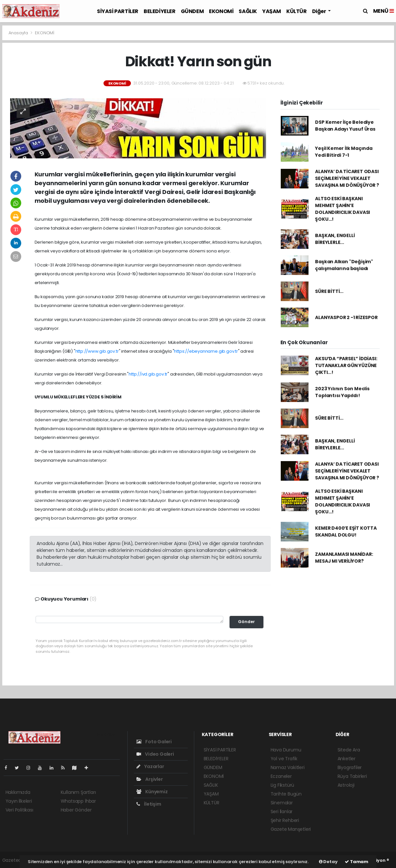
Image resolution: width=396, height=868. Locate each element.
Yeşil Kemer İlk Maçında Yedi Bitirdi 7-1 (344, 152)
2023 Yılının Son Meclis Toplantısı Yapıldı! (342, 392)
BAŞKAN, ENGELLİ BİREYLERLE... (335, 239)
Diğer (320, 11)
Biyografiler (350, 767)
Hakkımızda (18, 792)
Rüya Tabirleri (352, 776)
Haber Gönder (76, 810)
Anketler (347, 759)
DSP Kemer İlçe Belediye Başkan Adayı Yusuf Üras (345, 126)
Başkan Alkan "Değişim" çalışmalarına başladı (344, 265)
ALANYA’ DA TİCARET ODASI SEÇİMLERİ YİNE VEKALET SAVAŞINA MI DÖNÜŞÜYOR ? (347, 178)
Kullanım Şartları (78, 792)
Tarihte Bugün (286, 794)
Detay (328, 862)
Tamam (356, 862)
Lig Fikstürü (283, 785)
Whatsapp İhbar (78, 801)
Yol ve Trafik (284, 759)
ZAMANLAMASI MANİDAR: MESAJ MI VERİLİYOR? (344, 558)
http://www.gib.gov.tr (97, 351)
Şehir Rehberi (285, 820)
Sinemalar (282, 803)
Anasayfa (19, 33)
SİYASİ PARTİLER (118, 11)
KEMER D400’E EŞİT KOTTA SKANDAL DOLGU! (346, 531)
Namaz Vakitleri (288, 767)
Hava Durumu (286, 750)
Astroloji (346, 785)
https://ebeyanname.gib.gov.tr (206, 351)
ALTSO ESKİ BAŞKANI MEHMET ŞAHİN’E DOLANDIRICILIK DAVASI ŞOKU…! (342, 209)
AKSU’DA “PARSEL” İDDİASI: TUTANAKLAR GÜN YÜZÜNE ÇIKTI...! (346, 365)
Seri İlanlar (282, 812)
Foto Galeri (154, 742)
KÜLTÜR (297, 11)
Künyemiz (152, 792)
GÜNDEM (192, 11)
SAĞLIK (248, 11)
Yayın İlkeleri (19, 801)
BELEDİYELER (160, 11)
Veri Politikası (19, 810)
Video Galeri (155, 754)
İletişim (149, 804)
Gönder (246, 622)
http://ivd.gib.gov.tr (148, 374)
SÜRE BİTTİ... (329, 291)
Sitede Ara (349, 750)
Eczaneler (281, 776)
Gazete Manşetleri (291, 829)
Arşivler (150, 779)
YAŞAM (272, 11)
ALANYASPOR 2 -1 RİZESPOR (346, 317)
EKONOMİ (221, 11)
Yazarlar (150, 766)
